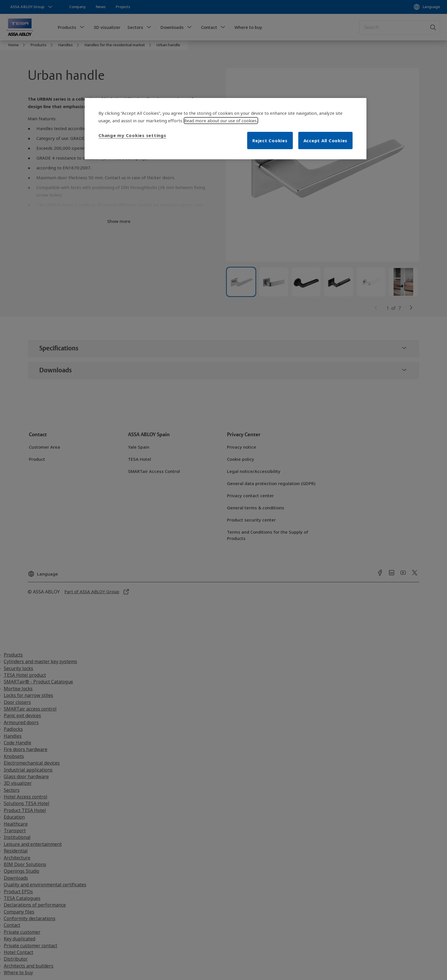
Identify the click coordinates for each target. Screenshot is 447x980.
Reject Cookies (270, 140)
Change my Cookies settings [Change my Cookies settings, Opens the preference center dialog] (132, 135)
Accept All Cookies (326, 140)
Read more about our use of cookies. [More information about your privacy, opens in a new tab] (221, 121)
